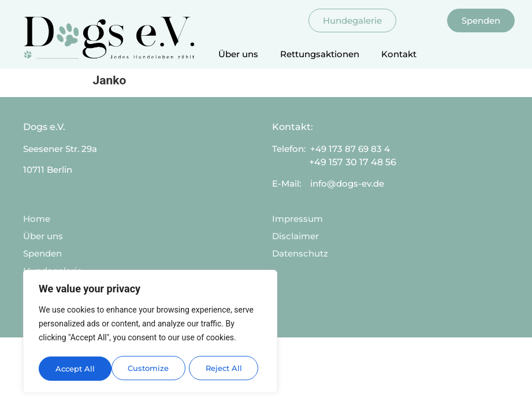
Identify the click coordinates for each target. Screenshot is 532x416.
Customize (76, 369)
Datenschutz (300, 253)
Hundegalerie (53, 271)
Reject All (151, 369)
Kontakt (399, 54)
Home (37, 219)
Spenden (42, 253)
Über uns (238, 54)
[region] (150, 333)
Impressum (297, 219)
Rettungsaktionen (320, 54)
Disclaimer (295, 236)
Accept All (226, 369)
